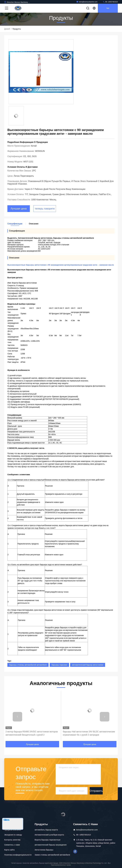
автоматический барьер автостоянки (88, 665)
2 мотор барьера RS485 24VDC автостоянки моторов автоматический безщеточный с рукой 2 (32, 733)
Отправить (96, 791)
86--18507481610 (110, 2)
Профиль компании (13, 830)
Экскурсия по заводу (13, 835)
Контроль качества (12, 840)
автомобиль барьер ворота (46, 830)
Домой (7, 29)
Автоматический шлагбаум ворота (49, 835)
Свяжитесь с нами (12, 845)
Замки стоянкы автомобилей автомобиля (52, 855)
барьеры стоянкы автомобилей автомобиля (28, 665)
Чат (108, 8)
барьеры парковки (59, 665)
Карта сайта (9, 850)
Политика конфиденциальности (18, 855)
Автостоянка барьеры (44, 850)
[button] (17, 717)
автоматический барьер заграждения (51, 845)
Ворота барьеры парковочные (47, 840)
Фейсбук (75, 852)
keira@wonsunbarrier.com (87, 2)
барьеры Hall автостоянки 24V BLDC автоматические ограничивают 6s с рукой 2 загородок (89, 733)
